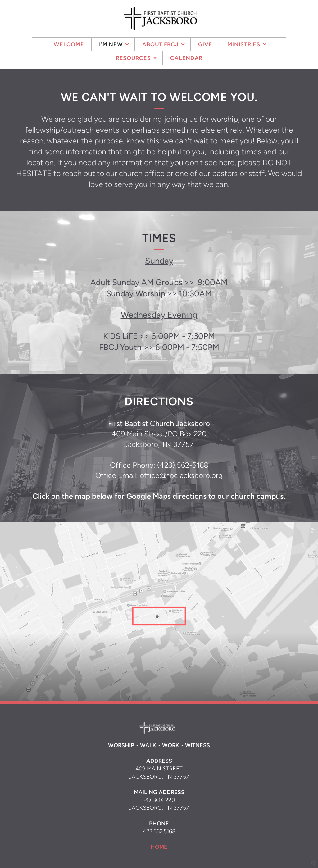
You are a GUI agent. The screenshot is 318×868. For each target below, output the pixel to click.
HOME (159, 847)
